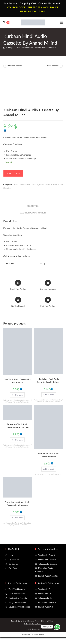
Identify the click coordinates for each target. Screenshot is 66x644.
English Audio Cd (45, 607)
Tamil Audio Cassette (47, 555)
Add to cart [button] (17, 395)
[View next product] (61, 66)
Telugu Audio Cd (45, 598)
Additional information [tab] (33, 213)
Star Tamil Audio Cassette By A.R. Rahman (17, 381)
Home (11, 555)
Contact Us (45, 3)
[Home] (4, 48)
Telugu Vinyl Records (17, 602)
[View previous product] (5, 66)
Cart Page (13, 568)
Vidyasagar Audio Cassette (17, 525)
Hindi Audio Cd (45, 594)
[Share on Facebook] (48, 285)
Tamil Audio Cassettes (22, 400)
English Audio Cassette (48, 576)
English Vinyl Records (18, 598)
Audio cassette (45, 184)
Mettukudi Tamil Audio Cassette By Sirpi (49, 455)
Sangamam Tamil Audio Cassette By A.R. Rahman (17, 426)
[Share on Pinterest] (18, 302)
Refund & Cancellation (33, 624)
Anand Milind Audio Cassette (26, 184)
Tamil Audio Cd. (45, 589)
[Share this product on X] (18, 285)
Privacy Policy (34, 621)
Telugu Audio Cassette (48, 564)
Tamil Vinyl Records (17, 589)
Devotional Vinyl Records (19, 607)
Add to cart (13, 173)
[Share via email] (48, 302)
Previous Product (15, 66)
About (57, 3)
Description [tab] (33, 206)
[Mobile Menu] (61, 22)
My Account (11, 3)
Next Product (52, 66)
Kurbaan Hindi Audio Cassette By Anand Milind (35, 48)
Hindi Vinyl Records (17, 594)
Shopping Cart (28, 3)
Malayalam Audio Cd (47, 602)
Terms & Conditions (19, 621)
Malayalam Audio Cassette (44, 570)
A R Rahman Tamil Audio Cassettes (19, 401)
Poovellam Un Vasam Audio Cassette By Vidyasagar (17, 504)
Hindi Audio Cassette (47, 560)
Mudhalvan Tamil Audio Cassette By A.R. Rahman (49, 381)
